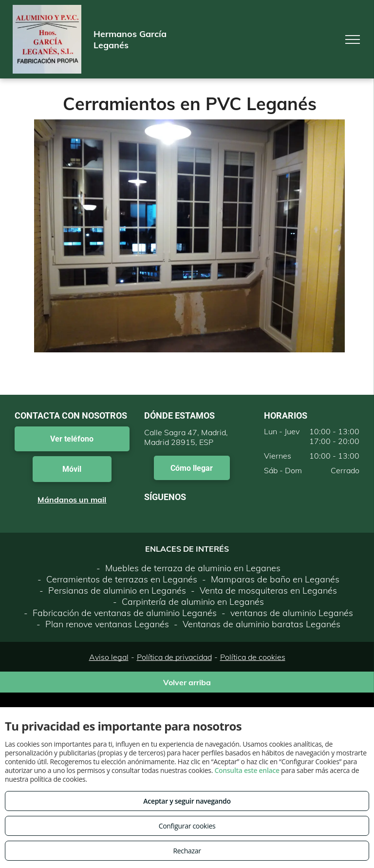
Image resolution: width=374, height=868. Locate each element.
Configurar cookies (187, 826)
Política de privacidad (174, 657)
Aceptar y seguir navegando (187, 801)
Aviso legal (109, 657)
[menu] (353, 39)
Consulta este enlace (247, 770)
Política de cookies (253, 657)
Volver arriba (187, 682)
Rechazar (187, 851)
